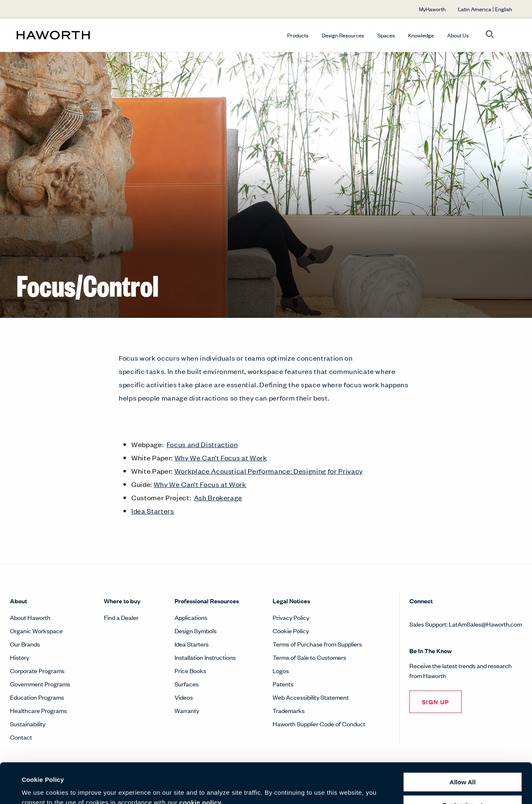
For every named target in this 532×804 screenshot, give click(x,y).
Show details (41, 788)
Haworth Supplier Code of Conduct (319, 724)
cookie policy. (201, 765)
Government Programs (40, 684)
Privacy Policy (291, 617)
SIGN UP (436, 702)
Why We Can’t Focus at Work (221, 457)
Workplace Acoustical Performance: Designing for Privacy (269, 471)
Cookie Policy (291, 631)
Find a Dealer (121, 617)
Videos (184, 697)
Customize (463, 767)
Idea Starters (153, 511)
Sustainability (28, 724)
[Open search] (490, 34)
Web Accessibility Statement (311, 697)
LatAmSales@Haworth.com (485, 624)
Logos (281, 670)
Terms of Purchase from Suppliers (317, 644)
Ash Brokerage (218, 497)
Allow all (463, 744)
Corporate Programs (37, 670)
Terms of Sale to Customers (309, 657)
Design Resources (343, 35)
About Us (458, 35)
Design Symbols (196, 631)
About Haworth (30, 617)
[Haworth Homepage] (66, 35)
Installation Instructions (205, 657)
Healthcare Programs (38, 710)
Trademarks (289, 710)
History (20, 657)
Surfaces (187, 684)
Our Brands (25, 644)
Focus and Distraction (202, 444)
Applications (191, 617)
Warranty (187, 710)
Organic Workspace (36, 631)
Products (298, 35)
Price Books (190, 670)
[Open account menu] (508, 34)
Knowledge (421, 35)
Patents (283, 684)
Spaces (386, 35)
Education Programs (37, 697)
